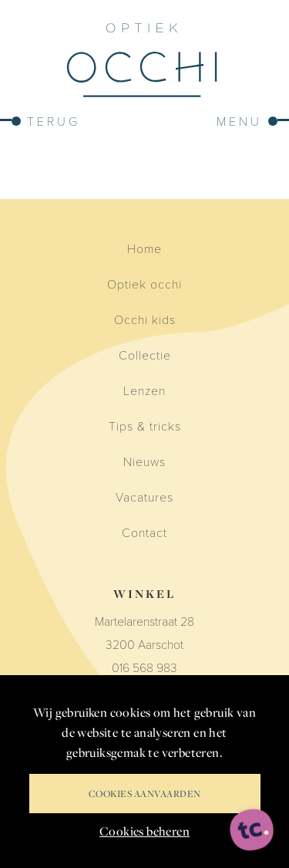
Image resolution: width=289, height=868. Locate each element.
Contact (144, 532)
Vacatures (144, 496)
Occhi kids (145, 319)
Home (144, 248)
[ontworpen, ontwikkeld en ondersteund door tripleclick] (252, 830)
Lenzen (144, 390)
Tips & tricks (145, 426)
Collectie (145, 355)
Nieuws (144, 461)
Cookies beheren (144, 831)
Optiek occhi (144, 284)
